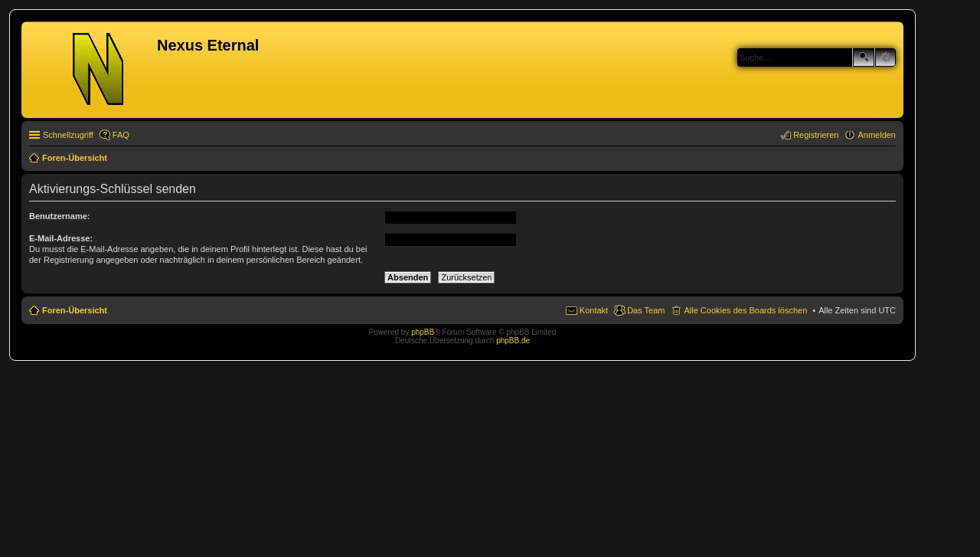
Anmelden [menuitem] (877, 135)
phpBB (423, 332)
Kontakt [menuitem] (594, 310)
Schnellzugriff (68, 135)
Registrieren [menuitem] (816, 135)
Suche (864, 57)
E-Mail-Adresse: (61, 238)
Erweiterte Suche (885, 57)
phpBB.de (513, 341)
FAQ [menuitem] (121, 135)
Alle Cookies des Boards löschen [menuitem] (745, 310)
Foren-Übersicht (75, 310)
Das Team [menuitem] (646, 310)
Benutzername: (59, 216)
